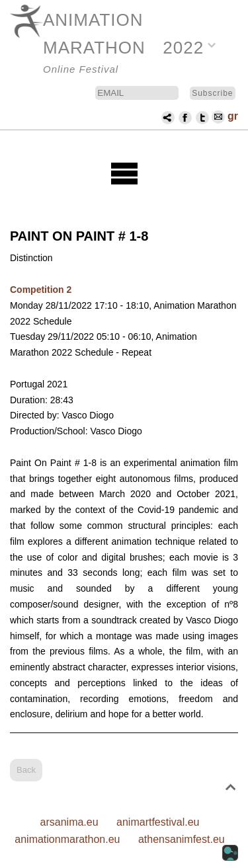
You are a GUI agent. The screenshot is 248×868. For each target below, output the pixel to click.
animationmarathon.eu (67, 839)
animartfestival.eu (158, 822)
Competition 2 (41, 290)
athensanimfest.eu (182, 839)
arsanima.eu (69, 822)
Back (26, 770)
